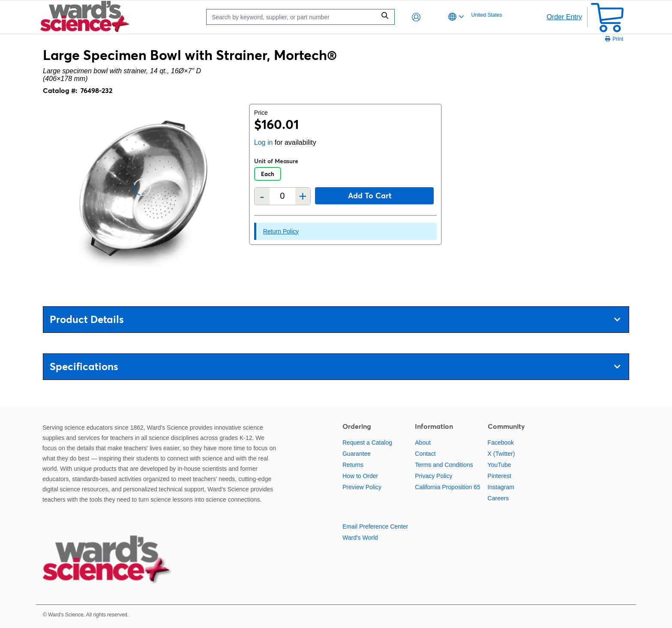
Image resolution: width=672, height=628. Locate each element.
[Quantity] (282, 196)
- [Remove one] (262, 196)
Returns (353, 465)
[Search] (293, 17)
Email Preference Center (375, 526)
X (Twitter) (501, 454)
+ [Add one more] (303, 196)
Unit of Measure (276, 161)
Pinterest (499, 476)
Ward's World (360, 538)
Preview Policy (362, 487)
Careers (498, 498)
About (423, 443)
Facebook (501, 443)
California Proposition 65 (448, 487)
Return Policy (281, 231)
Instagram (501, 487)
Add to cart (370, 196)
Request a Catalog (367, 443)
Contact (425, 454)
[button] (416, 17)
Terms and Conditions (444, 465)
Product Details (335, 319)
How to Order (360, 476)
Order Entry (564, 17)
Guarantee (357, 454)
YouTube (499, 465)
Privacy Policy (433, 476)
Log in (264, 142)
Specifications (335, 366)
